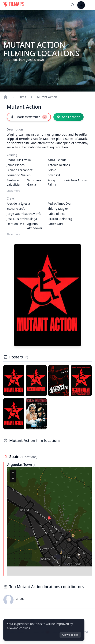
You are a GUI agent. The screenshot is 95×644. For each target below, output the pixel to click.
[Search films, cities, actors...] (73, 5)
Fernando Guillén (19, 175)
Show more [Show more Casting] (14, 191)
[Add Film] (81, 5)
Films (22, 97)
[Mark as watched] (29, 117)
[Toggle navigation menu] (90, 5)
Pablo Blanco (56, 214)
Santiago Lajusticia (13, 182)
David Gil (54, 175)
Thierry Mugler (58, 209)
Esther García (16, 209)
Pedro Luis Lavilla (19, 160)
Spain (15, 457)
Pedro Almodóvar (60, 203)
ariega (20, 599)
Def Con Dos (15, 224)
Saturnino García (34, 182)
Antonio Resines (59, 165)
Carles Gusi (55, 224)
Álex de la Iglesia (18, 203)
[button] (49, 519)
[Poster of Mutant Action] (14, 381)
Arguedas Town (20, 465)
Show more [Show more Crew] (14, 235)
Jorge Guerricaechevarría (24, 214)
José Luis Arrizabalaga (22, 219)
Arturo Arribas (78, 180)
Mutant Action (47, 97)
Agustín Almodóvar (35, 226)
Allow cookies (70, 635)
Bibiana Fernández (20, 170)
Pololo (52, 170)
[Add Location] (69, 117)
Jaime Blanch (16, 165)
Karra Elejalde (57, 160)
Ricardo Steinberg (60, 219)
